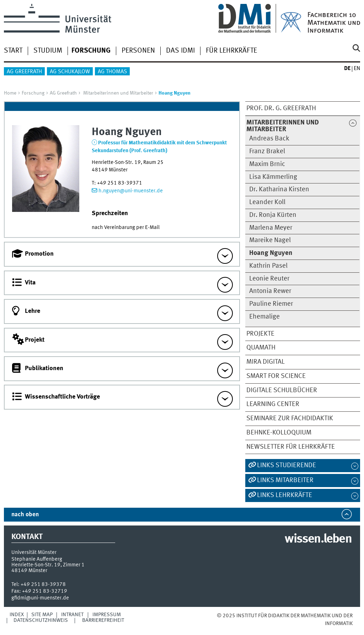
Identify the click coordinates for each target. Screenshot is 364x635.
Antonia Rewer (270, 291)
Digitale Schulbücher (282, 390)
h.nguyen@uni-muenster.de (131, 191)
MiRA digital (266, 362)
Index (17, 615)
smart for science (276, 376)
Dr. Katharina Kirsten (279, 190)
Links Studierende (287, 465)
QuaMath (261, 348)
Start (13, 51)
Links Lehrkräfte (285, 495)
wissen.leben (318, 539)
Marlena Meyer (271, 228)
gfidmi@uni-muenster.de (40, 598)
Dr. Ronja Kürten (273, 215)
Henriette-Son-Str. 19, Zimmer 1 (48, 565)
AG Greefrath (24, 72)
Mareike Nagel (270, 240)
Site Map (42, 615)
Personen (138, 51)
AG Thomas (112, 72)
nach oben (25, 515)
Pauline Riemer (271, 304)
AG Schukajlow (70, 72)
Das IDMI (180, 51)
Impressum (107, 615)
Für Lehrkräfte (231, 51)
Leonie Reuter (269, 279)
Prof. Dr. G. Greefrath (281, 108)
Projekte (260, 334)
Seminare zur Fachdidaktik (290, 418)
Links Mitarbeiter (285, 480)
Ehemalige (264, 317)
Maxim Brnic (267, 164)
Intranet (72, 615)
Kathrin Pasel (268, 266)
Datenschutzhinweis (41, 620)
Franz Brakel (267, 151)
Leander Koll (267, 202)
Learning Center (273, 404)
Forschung (33, 93)
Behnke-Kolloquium (279, 433)
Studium (48, 51)
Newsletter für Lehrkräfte (291, 447)
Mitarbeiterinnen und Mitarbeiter (118, 93)
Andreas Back (269, 139)
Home (10, 93)
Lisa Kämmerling (273, 177)
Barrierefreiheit (103, 620)
